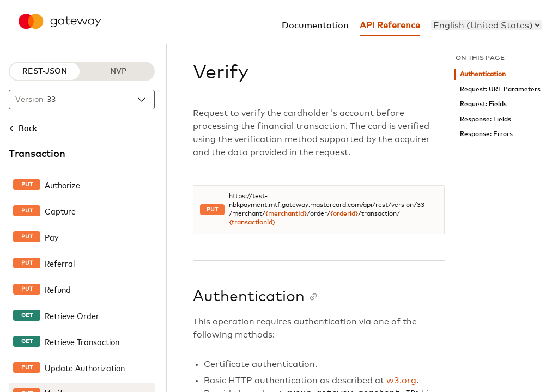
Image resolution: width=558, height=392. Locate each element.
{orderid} (344, 214)
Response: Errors (486, 134)
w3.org (401, 381)
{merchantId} (286, 214)
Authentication (483, 74)
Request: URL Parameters (500, 90)
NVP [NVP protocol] (118, 71)
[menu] (486, 25)
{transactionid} (252, 223)
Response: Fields (486, 120)
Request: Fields (483, 104)
